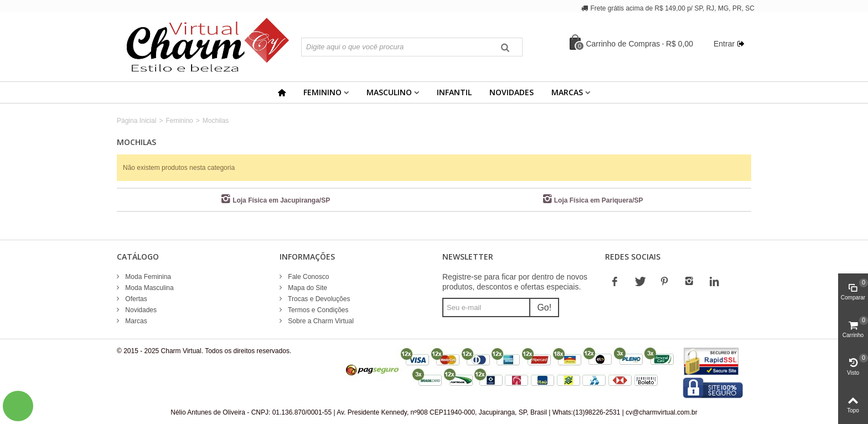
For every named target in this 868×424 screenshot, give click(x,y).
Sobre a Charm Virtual (320, 321)
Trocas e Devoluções (318, 299)
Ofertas (135, 299)
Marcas (567, 92)
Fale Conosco (308, 277)
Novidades (512, 92)
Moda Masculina (149, 288)
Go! (544, 307)
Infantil (454, 92)
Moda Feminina (147, 277)
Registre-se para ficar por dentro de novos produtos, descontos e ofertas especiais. (515, 282)
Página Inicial (136, 121)
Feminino (322, 92)
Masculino (389, 92)
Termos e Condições (317, 310)
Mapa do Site (307, 288)
